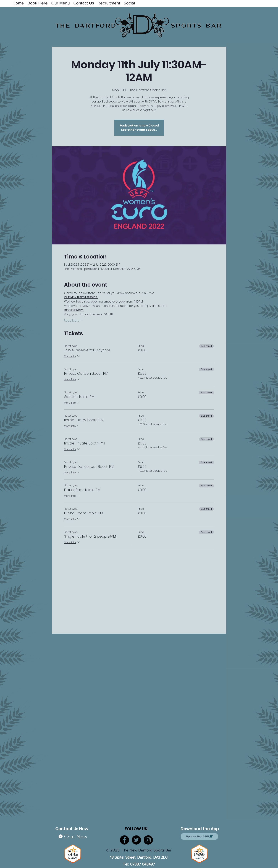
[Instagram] (148, 840)
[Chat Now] (73, 836)
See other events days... (139, 130)
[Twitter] (136, 840)
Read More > (73, 321)
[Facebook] (124, 840)
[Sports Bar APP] (199, 836)
